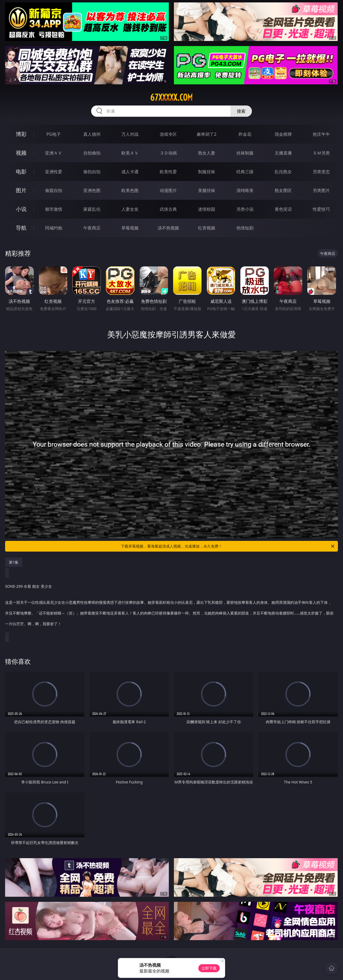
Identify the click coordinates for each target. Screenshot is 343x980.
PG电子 (53, 134)
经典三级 (245, 172)
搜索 (241, 111)
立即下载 (209, 968)
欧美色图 (130, 190)
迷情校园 (207, 209)
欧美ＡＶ (130, 153)
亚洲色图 (92, 190)
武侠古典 (168, 209)
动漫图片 (168, 190)
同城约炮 (54, 228)
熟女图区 (283, 190)
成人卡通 (130, 172)
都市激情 (54, 209)
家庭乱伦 (92, 209)
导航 (21, 228)
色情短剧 (245, 228)
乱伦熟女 (283, 172)
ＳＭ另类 (321, 153)
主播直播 (283, 153)
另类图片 (321, 190)
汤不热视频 (168, 228)
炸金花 (245, 134)
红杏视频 (207, 228)
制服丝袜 (207, 172)
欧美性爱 (168, 172)
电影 (21, 171)
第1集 (14, 562)
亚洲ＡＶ (54, 153)
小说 (21, 209)
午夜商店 (92, 228)
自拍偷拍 (92, 153)
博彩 (21, 134)
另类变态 (321, 172)
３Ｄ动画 (168, 153)
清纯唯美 (245, 190)
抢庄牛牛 (321, 134)
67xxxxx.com (171, 97)
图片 (21, 190)
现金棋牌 (283, 134)
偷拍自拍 (92, 172)
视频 (21, 153)
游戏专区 (168, 134)
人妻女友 (130, 209)
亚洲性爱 (54, 172)
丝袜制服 (245, 153)
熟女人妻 (207, 153)
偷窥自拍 (54, 190)
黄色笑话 (283, 209)
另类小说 (245, 209)
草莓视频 (130, 228)
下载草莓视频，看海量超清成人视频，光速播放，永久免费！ (228, 546)
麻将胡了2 (206, 134)
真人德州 (92, 134)
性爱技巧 (321, 209)
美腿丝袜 (207, 190)
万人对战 (130, 134)
